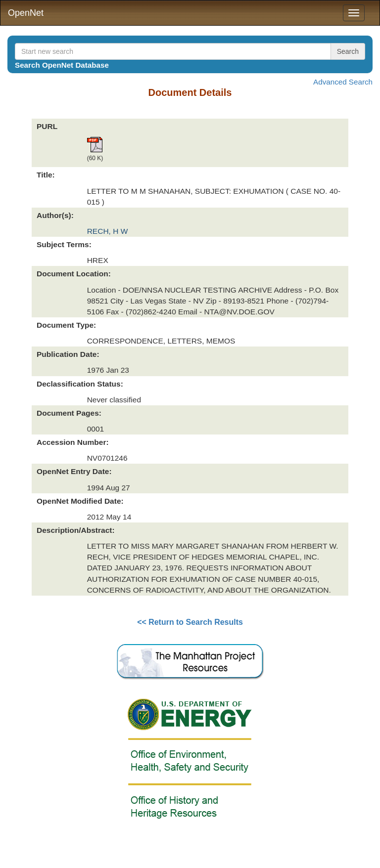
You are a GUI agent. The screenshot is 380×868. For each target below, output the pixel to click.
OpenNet (26, 13)
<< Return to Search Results (190, 622)
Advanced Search (343, 82)
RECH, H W (108, 231)
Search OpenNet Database (62, 65)
